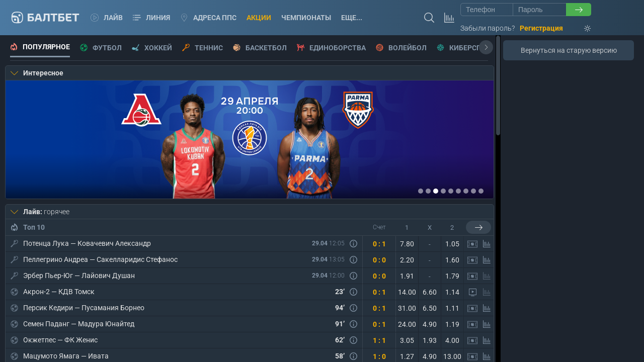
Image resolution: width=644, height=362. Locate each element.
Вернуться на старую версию (569, 50)
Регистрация (541, 28)
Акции (259, 18)
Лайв (107, 18)
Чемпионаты (306, 18)
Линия (151, 18)
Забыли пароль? (488, 28)
